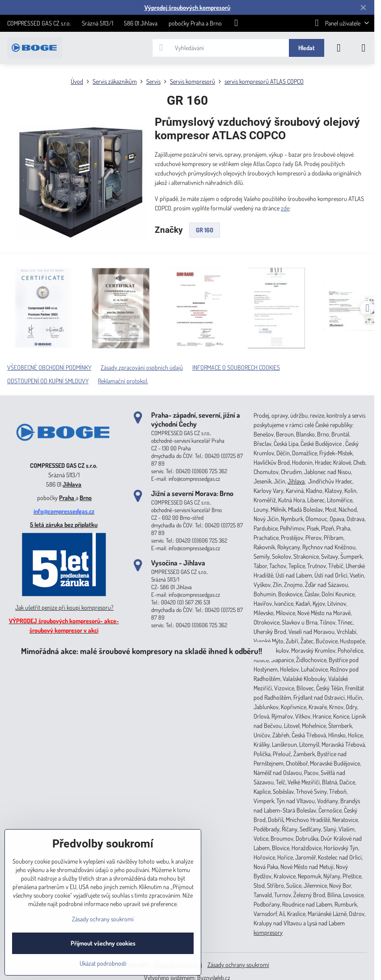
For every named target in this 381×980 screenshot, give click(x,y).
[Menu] (364, 48)
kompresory (268, 932)
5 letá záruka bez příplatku (64, 524)
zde (285, 208)
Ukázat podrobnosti (103, 963)
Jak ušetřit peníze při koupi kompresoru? (64, 607)
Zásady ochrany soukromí (238, 965)
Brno (86, 498)
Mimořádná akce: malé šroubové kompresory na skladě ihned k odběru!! (142, 651)
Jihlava (72, 484)
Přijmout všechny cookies (103, 943)
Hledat (307, 48)
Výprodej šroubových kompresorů (187, 7)
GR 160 (205, 230)
